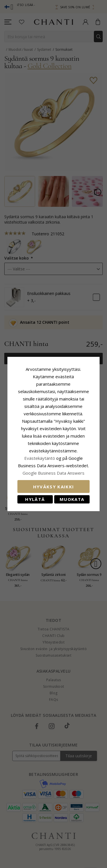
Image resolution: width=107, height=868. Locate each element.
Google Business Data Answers (53, 469)
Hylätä (34, 495)
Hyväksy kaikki (54, 483)
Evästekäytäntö (40, 454)
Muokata (73, 495)
